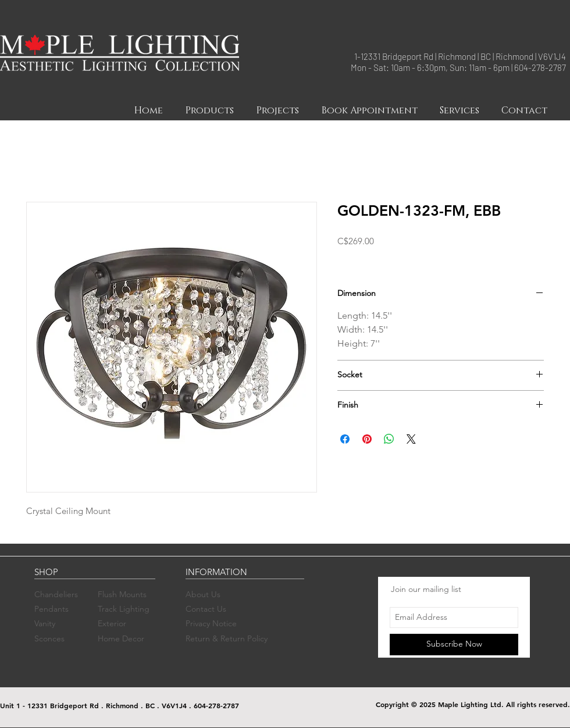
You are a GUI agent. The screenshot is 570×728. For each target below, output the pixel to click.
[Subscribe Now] (454, 645)
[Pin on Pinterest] (367, 439)
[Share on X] (411, 439)
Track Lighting (124, 609)
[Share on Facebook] (345, 439)
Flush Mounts (122, 594)
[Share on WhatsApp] (389, 439)
